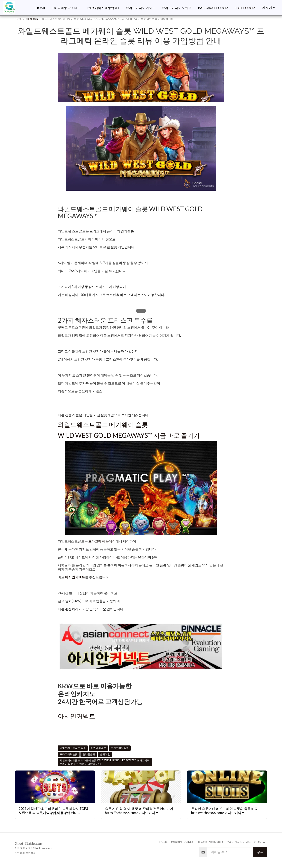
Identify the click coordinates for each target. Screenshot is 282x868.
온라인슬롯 (89, 754)
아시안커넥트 (75, 577)
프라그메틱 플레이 (102, 541)
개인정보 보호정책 (25, 853)
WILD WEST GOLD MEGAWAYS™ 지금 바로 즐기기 (129, 435)
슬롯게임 (105, 754)
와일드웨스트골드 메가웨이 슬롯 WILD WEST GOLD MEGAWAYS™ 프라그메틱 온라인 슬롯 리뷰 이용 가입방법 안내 (105, 762)
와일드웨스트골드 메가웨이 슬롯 (103, 425)
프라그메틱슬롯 (120, 748)
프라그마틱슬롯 (69, 754)
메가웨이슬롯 (98, 748)
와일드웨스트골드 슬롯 (73, 748)
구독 (260, 852)
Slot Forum (32, 19)
